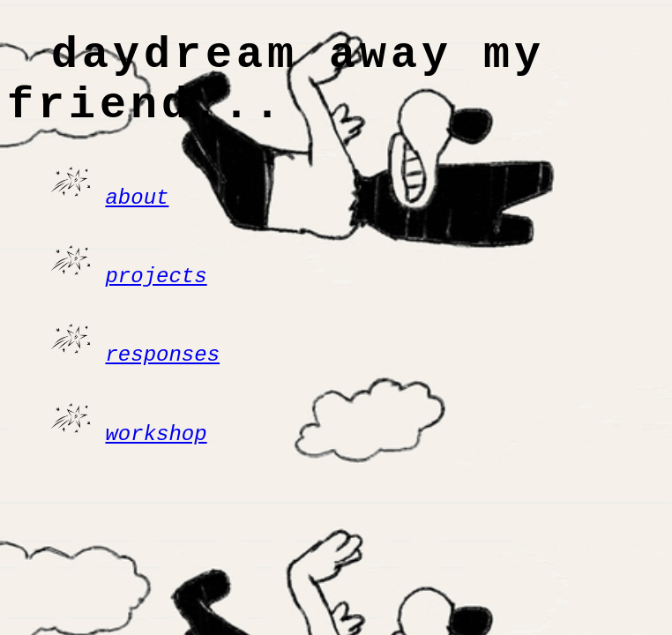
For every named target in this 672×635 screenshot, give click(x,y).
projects (156, 291)
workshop (156, 443)
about (137, 215)
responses (162, 366)
